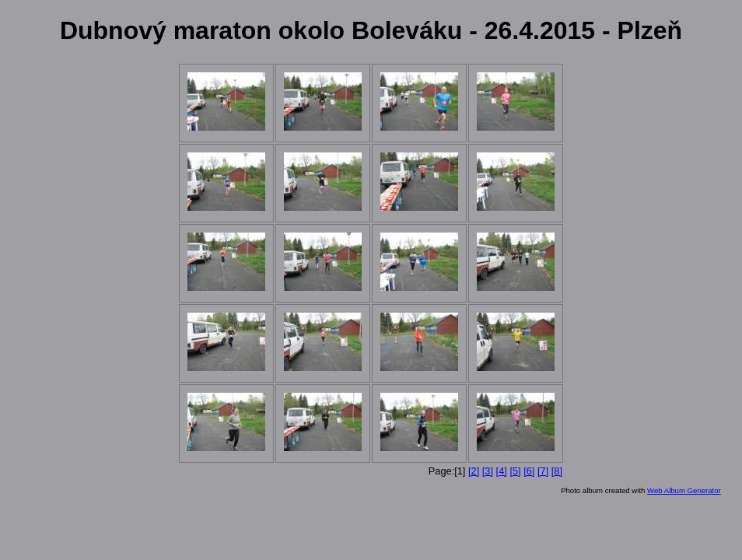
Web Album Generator (684, 490)
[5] (515, 471)
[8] (557, 471)
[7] (543, 471)
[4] (502, 471)
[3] (488, 471)
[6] (529, 471)
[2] (474, 471)
